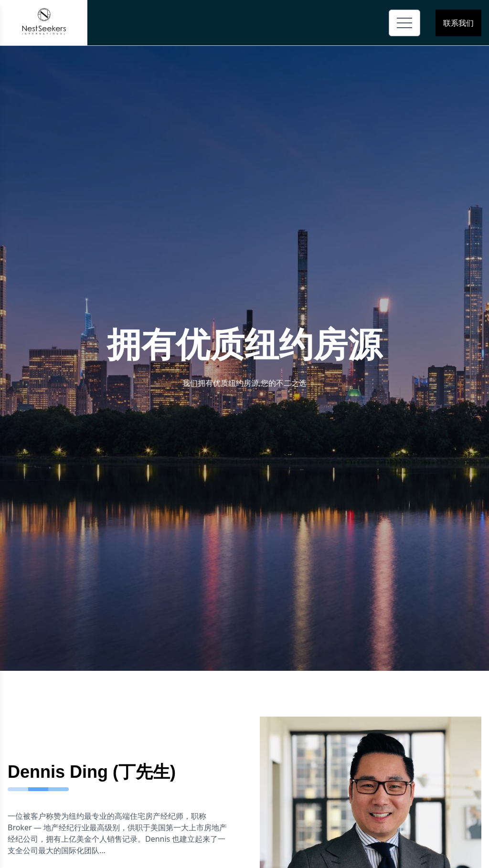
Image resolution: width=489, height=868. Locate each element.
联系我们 (458, 23)
